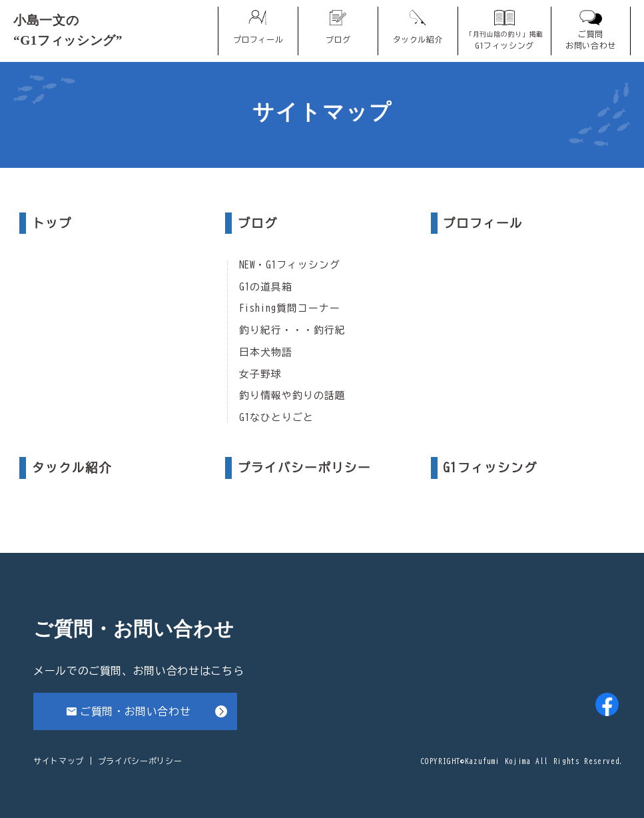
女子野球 (260, 374)
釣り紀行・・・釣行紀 (292, 330)
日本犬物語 (266, 352)
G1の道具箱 (266, 287)
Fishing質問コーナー (290, 308)
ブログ (258, 223)
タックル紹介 (72, 468)
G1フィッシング (490, 468)
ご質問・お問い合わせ (135, 711)
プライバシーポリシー (304, 468)
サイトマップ (59, 761)
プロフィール (483, 223)
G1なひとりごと (276, 418)
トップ (52, 223)
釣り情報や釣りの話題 (292, 396)
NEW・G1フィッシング (290, 265)
